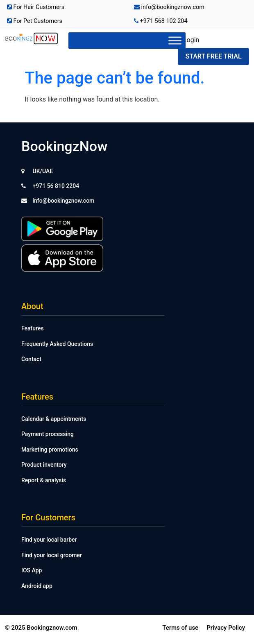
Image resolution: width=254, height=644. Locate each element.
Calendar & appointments (54, 419)
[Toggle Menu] (175, 40)
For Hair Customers (36, 7)
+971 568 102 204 (161, 21)
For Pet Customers (35, 21)
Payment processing (48, 434)
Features (33, 328)
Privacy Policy (226, 628)
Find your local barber (49, 540)
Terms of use (180, 628)
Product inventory (44, 465)
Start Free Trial (213, 56)
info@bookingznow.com (169, 7)
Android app (37, 586)
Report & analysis (44, 480)
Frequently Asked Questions (57, 344)
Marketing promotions (50, 450)
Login (191, 40)
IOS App (32, 570)
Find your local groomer (52, 555)
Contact (31, 359)
